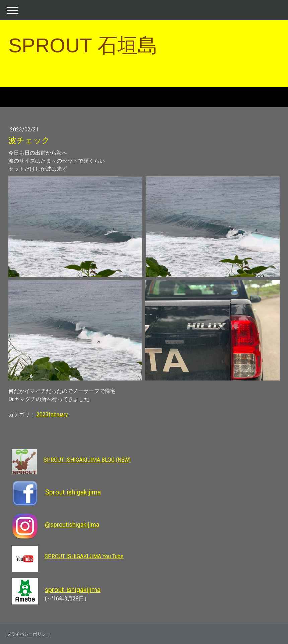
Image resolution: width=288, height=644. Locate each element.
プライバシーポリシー (28, 634)
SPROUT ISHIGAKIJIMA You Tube (84, 556)
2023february (52, 415)
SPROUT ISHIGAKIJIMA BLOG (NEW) (87, 460)
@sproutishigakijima (72, 524)
